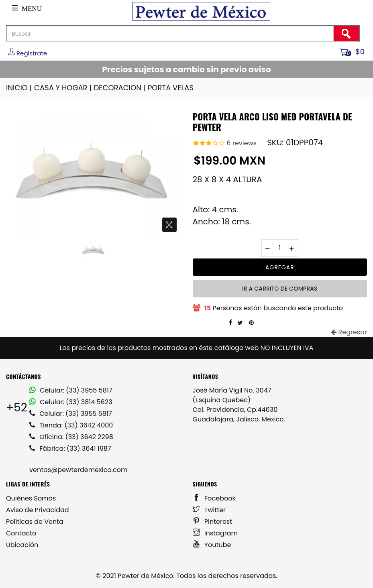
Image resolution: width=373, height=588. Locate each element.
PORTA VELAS (171, 88)
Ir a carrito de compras (280, 289)
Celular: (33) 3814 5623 (71, 402)
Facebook (214, 498)
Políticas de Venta (35, 522)
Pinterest (213, 522)
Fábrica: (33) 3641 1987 (70, 449)
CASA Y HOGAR (63, 88)
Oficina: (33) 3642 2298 (71, 437)
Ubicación (22, 545)
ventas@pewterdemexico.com (78, 470)
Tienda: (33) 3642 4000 (71, 425)
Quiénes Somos (31, 498)
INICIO (19, 88)
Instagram (215, 533)
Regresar (349, 332)
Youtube (212, 545)
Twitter (209, 510)
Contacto (21, 533)
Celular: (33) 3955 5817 (71, 390)
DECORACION (120, 88)
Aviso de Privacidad (38, 510)
